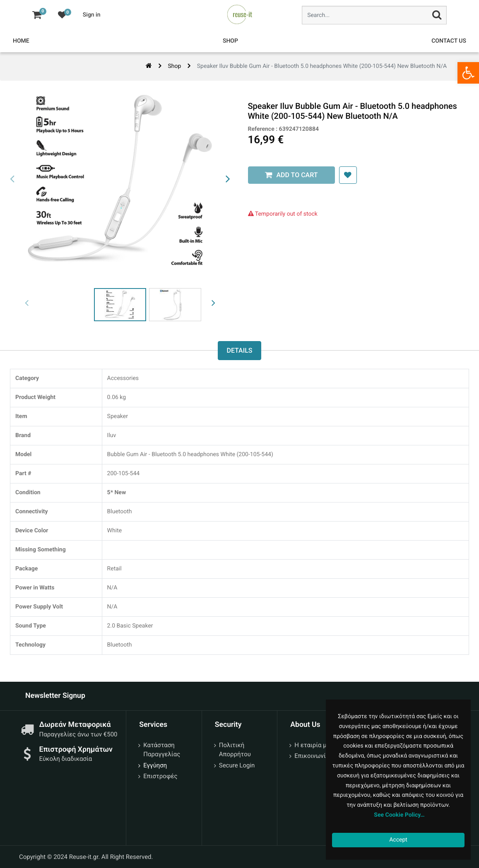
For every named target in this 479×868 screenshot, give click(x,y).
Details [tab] (239, 350)
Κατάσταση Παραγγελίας (162, 750)
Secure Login (237, 765)
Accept (398, 840)
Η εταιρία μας (314, 745)
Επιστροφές (160, 776)
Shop (174, 66)
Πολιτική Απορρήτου (235, 750)
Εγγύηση (155, 765)
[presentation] (12, 179)
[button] (346, 175)
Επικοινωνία (312, 756)
